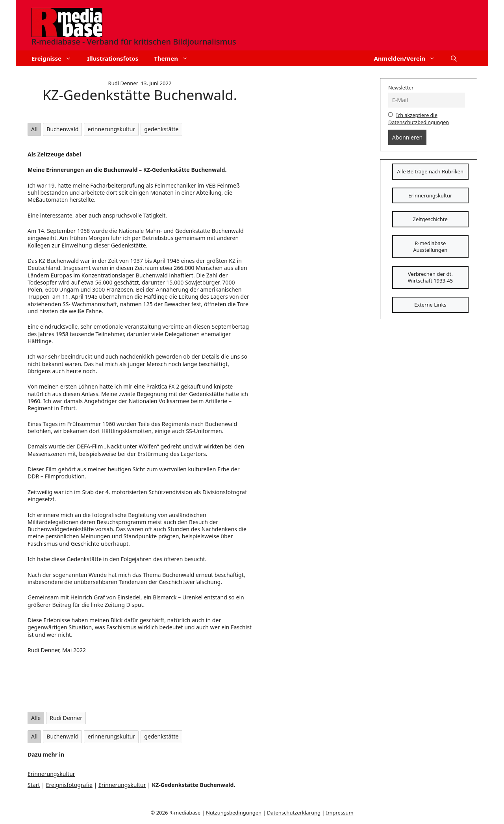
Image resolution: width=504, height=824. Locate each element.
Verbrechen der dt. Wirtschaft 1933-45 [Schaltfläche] (430, 277)
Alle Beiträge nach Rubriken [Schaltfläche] (430, 171)
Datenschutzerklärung (294, 813)
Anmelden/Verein (408, 58)
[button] (454, 58)
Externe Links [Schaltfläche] (430, 305)
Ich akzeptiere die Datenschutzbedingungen (419, 119)
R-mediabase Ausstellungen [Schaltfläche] (430, 246)
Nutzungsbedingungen (234, 813)
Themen (175, 58)
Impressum (340, 813)
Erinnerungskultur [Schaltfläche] (430, 195)
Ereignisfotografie (69, 785)
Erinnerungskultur (51, 774)
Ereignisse (55, 58)
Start (34, 785)
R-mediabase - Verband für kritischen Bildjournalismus (134, 42)
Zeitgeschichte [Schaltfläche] (430, 219)
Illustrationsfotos (113, 58)
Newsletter (401, 87)
